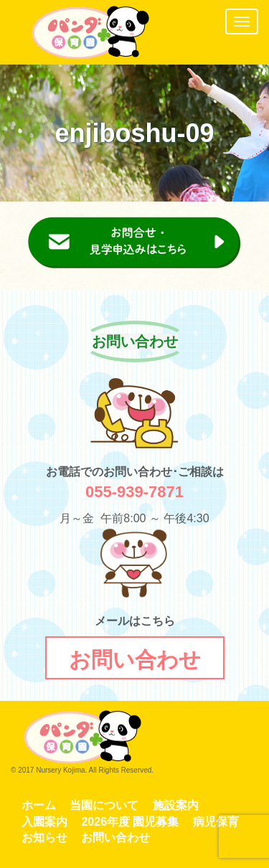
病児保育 (216, 822)
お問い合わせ (115, 838)
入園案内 (44, 822)
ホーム (39, 805)
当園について (104, 805)
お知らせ (44, 838)
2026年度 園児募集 (130, 822)
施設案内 (176, 805)
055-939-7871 (134, 492)
